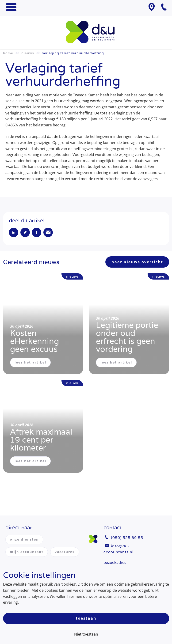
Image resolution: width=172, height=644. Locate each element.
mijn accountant (27, 552)
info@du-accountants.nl (118, 549)
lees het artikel (30, 362)
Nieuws (28, 53)
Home (8, 53)
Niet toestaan (86, 634)
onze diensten (24, 539)
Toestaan (86, 618)
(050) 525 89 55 (127, 538)
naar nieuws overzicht (137, 262)
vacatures (65, 552)
